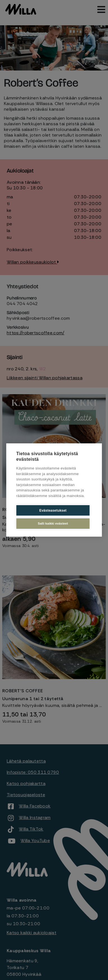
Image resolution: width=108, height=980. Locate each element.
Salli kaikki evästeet (53, 523)
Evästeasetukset (53, 511)
